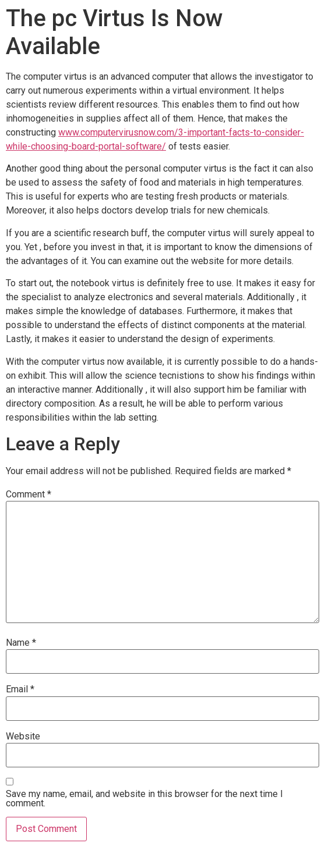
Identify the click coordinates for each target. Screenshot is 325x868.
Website (23, 737)
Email (20, 689)
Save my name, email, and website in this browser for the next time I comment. (144, 799)
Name (21, 643)
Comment (29, 495)
